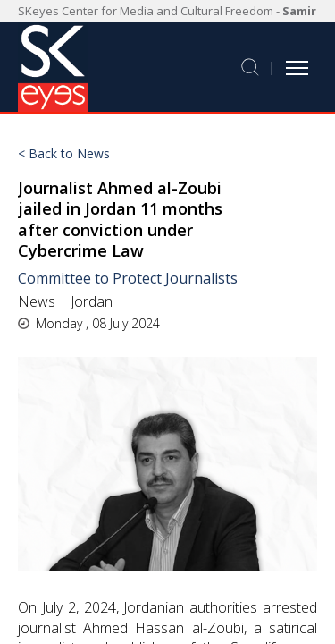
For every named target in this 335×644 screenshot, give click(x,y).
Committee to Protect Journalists (128, 278)
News (37, 301)
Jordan (92, 301)
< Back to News (64, 154)
